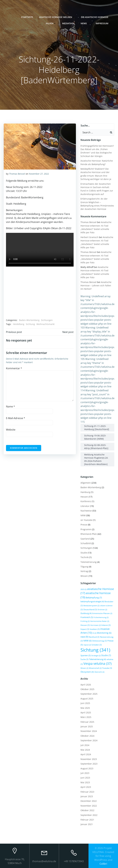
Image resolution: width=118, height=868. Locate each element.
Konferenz (86, 501)
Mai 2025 (85, 708)
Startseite (27, 17)
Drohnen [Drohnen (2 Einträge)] (102, 609)
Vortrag (84, 571)
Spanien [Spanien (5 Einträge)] (86, 655)
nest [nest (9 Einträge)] (84, 637)
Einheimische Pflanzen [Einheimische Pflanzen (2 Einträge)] (102, 613)
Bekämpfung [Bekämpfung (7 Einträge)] (94, 598)
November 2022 (89, 806)
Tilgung (84, 567)
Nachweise (86, 511)
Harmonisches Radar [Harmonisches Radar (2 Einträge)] (100, 621)
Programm (86, 529)
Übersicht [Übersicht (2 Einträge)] (99, 672)
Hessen (84, 497)
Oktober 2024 (87, 736)
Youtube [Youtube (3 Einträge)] (107, 668)
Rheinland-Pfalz (89, 534)
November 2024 (89, 731)
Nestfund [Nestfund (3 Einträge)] (94, 637)
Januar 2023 (87, 796)
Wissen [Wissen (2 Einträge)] (84, 668)
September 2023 (89, 764)
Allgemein (86, 483)
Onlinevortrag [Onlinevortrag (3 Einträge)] (99, 641)
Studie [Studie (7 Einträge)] (106, 655)
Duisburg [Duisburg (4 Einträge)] (86, 613)
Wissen (84, 576)
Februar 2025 (87, 722)
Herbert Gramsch (89, 237)
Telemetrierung (88, 562)
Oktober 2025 (87, 689)
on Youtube (86, 520)
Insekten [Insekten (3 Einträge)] (95, 629)
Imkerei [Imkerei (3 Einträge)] (106, 625)
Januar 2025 (87, 726)
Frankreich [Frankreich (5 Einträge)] (87, 617)
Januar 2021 (87, 824)
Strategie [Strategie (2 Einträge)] (96, 655)
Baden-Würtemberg (29, 320)
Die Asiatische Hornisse (96, 17)
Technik (85, 557)
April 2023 (86, 787)
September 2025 (89, 694)
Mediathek (69, 23)
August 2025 (87, 698)
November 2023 (89, 759)
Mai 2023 (85, 782)
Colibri (103, 864)
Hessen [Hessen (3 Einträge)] (85, 625)
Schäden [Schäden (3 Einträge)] (97, 645)
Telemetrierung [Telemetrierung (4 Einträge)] (97, 659)
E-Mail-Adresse (16, 418)
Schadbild (86, 543)
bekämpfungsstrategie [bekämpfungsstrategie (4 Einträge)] (92, 601)
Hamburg (85, 492)
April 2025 (86, 713)
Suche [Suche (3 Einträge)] (85, 659)
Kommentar (14, 368)
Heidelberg (19, 324)
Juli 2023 (85, 773)
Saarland (85, 539)
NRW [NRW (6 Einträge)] (88, 641)
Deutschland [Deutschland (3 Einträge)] (90, 609)
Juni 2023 (85, 778)
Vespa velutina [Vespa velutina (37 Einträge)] (97, 663)
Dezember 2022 (89, 801)
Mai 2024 (85, 750)
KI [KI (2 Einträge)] (94, 633)
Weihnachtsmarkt (45, 324)
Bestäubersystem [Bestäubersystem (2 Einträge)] (91, 606)
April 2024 (86, 754)
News (85, 23)
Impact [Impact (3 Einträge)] (85, 629)
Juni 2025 (85, 703)
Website (11, 430)
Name (10, 406)
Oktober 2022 (87, 810)
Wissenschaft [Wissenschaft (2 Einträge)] (95, 668)
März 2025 (86, 717)
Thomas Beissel (17, 174)
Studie (84, 552)
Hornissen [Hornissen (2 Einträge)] (96, 625)
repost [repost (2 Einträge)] (87, 645)
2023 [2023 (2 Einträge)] (84, 589)
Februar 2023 (87, 792)
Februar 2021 (87, 820)
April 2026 (86, 684)
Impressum (104, 23)
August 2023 (87, 768)
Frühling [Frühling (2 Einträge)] (85, 621)
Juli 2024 (85, 745)
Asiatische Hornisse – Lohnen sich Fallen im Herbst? (96, 285)
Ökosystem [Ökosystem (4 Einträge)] (87, 672)
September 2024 (89, 740)
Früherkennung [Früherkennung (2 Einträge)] (101, 617)
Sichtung (30, 324)
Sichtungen (47, 320)
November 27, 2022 (39, 174)
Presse (84, 525)
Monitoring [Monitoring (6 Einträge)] (104, 633)
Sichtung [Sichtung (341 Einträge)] (95, 650)
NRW (83, 515)
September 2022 (89, 815)
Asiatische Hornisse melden (57, 17)
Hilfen (51, 23)
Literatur (85, 506)
